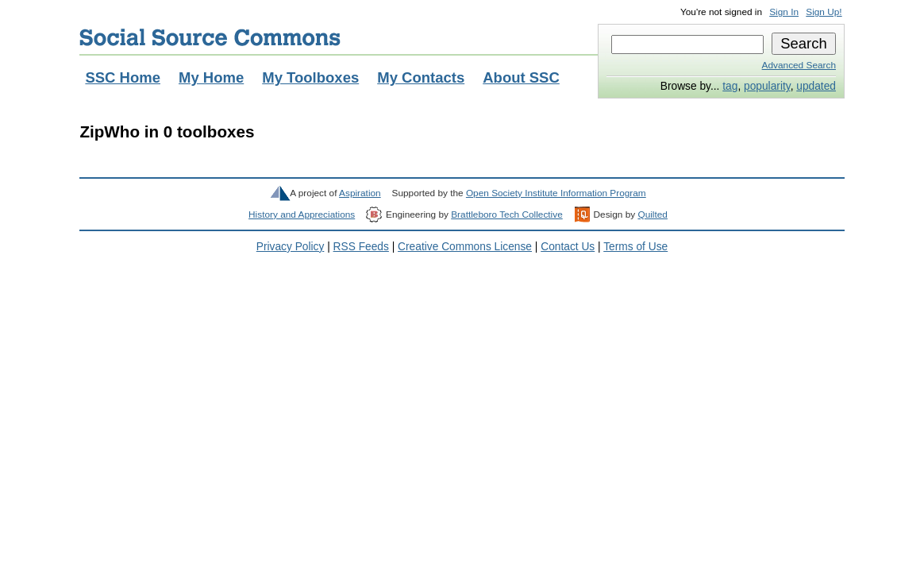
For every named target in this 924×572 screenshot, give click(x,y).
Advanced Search (799, 65)
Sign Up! (824, 12)
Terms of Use (635, 247)
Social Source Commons (210, 37)
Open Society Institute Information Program (556, 193)
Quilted (652, 214)
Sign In (784, 12)
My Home (211, 77)
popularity (767, 86)
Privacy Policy (291, 247)
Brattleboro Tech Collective (506, 214)
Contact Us (568, 247)
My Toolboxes (310, 77)
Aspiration (360, 193)
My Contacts (421, 77)
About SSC (521, 77)
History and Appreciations (302, 214)
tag (730, 86)
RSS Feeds (361, 247)
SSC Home (123, 77)
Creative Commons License (465, 247)
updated (816, 86)
